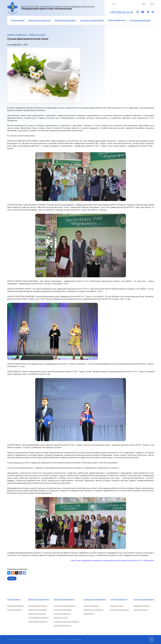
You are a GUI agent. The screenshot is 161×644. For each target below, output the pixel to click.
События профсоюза (117, 20)
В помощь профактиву (62, 614)
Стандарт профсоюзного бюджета (66, 621)
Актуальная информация (120, 610)
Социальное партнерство (38, 606)
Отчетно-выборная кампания (65, 606)
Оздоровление (89, 614)
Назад (12, 578)
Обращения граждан (141, 606)
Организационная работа (65, 20)
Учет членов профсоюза (63, 610)
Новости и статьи (37, 35)
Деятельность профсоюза (39, 20)
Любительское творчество (93, 610)
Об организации (18, 20)
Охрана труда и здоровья (38, 610)
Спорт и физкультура (91, 606)
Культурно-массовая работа (92, 20)
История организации (15, 606)
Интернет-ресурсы (141, 610)
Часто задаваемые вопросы (38, 617)
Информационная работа (38, 621)
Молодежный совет (61, 617)
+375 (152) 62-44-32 (121, 12)
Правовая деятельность (37, 614)
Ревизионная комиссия (62, 625)
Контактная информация (140, 20)
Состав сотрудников (15, 610)
